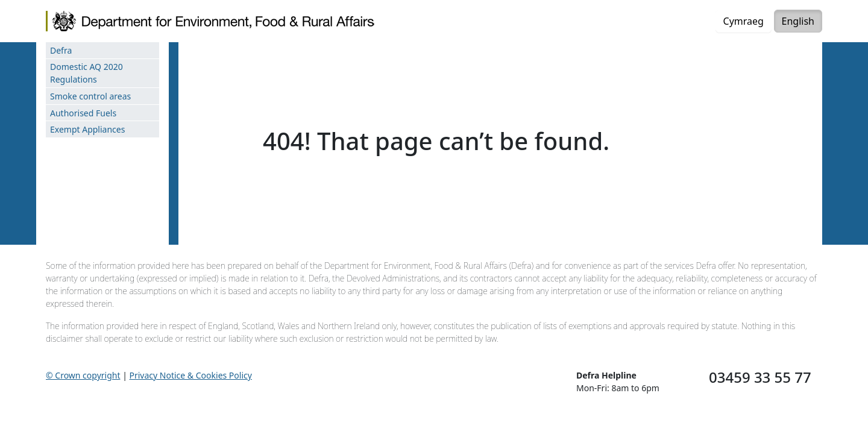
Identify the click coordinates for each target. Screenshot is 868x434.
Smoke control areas (90, 96)
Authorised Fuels (83, 113)
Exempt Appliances (87, 129)
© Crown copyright (83, 375)
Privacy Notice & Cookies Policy (191, 375)
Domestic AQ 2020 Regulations (86, 73)
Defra (61, 50)
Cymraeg (744, 21)
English (798, 21)
